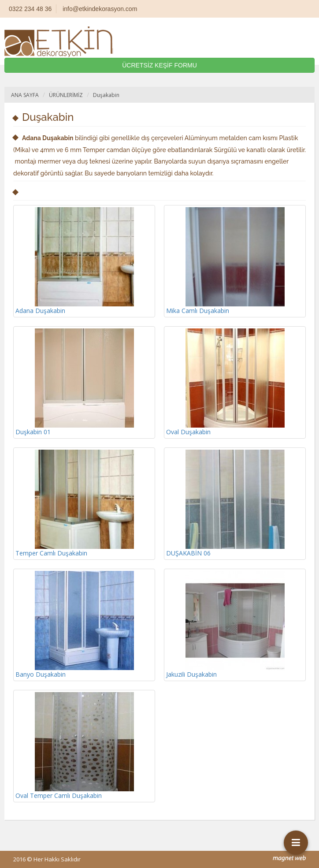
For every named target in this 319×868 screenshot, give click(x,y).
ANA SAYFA (25, 95)
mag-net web (289, 859)
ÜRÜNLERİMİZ (66, 95)
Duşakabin (106, 95)
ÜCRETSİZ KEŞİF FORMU (159, 65)
